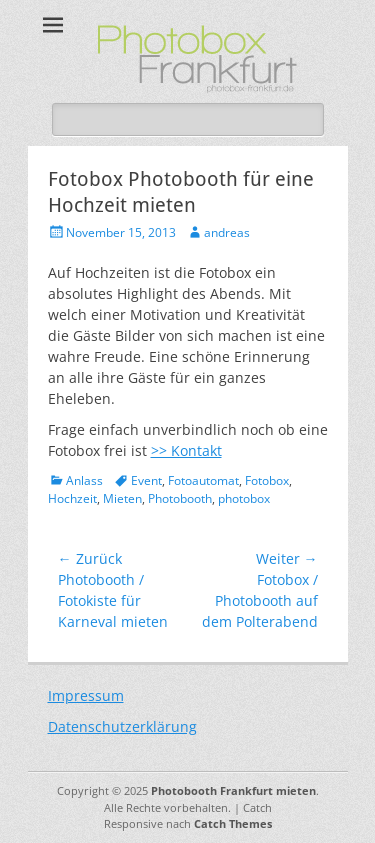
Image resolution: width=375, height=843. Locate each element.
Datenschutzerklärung (122, 726)
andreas (227, 232)
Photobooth (180, 498)
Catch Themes (233, 823)
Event (146, 480)
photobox (244, 498)
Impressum (86, 695)
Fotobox (267, 480)
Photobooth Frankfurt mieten (233, 790)
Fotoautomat (203, 480)
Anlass (84, 480)
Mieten (122, 498)
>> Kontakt (186, 450)
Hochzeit (72, 498)
